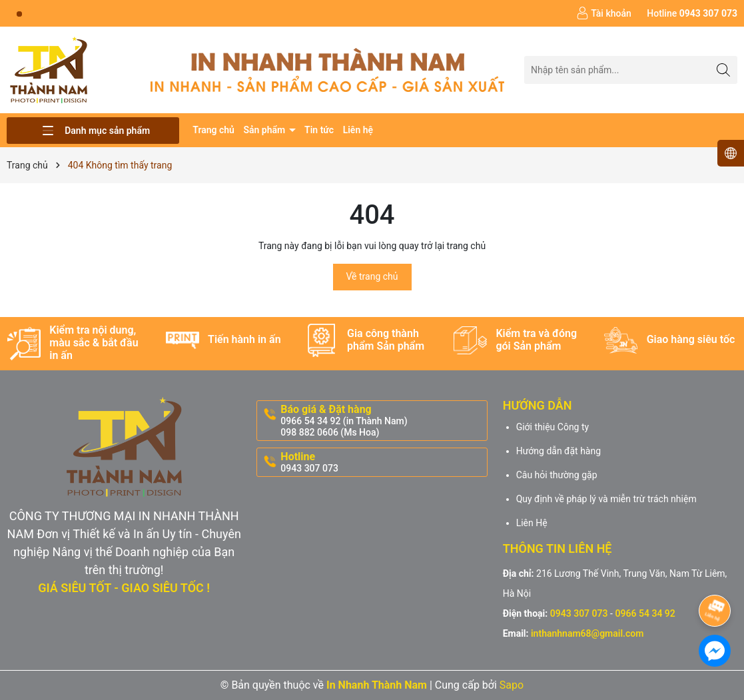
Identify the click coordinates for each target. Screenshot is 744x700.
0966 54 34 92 (645, 613)
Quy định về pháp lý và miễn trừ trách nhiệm (606, 499)
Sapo (512, 685)
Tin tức (319, 130)
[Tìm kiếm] (724, 70)
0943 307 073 (579, 613)
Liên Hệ (532, 523)
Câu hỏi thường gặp (557, 475)
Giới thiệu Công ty (553, 427)
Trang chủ (213, 130)
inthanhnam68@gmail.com (587, 633)
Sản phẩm (265, 130)
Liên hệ (358, 130)
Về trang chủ (372, 276)
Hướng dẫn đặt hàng (558, 451)
